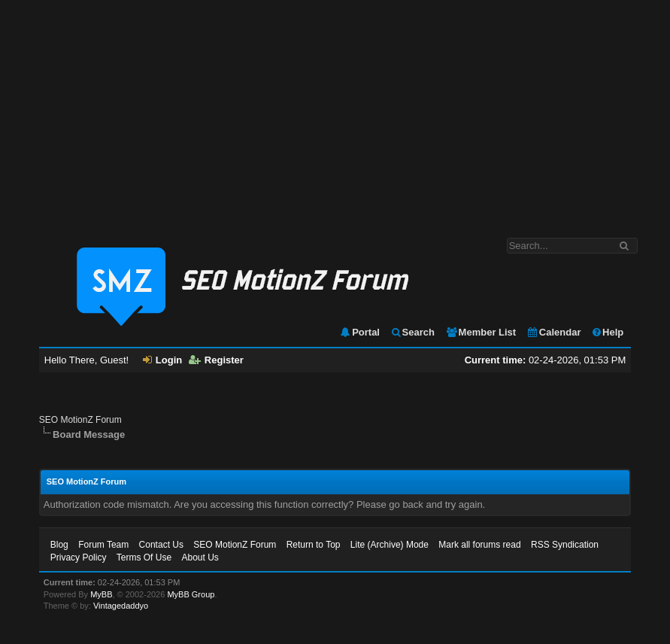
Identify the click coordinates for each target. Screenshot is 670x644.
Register (216, 360)
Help (607, 332)
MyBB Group (191, 594)
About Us (200, 557)
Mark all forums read (479, 545)
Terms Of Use (144, 557)
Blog (59, 545)
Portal (359, 332)
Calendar (554, 332)
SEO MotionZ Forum (80, 420)
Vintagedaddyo (121, 606)
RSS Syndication (565, 545)
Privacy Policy (79, 557)
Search (412, 332)
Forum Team (103, 545)
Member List (481, 332)
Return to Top (314, 545)
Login (162, 360)
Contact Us (161, 545)
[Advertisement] (335, 111)
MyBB (101, 594)
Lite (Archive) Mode (390, 545)
